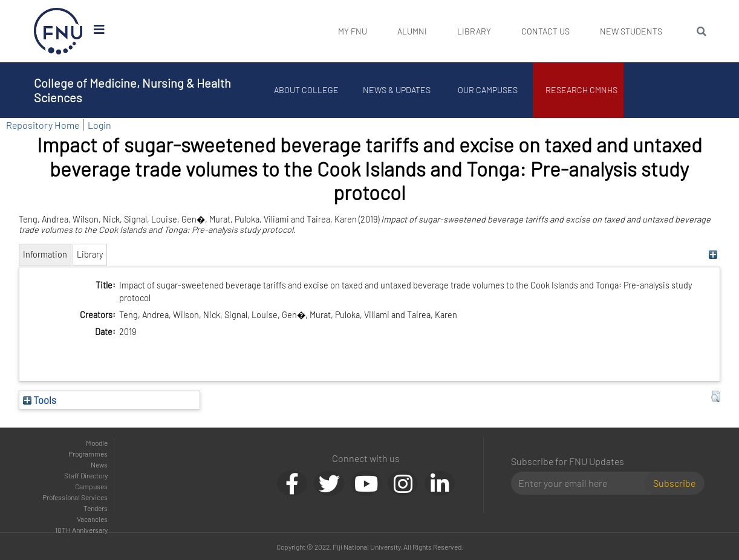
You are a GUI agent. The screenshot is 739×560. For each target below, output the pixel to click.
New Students (631, 31)
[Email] (583, 483)
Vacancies (92, 519)
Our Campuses (488, 90)
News (99, 464)
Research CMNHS (581, 90)
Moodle (97, 443)
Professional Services (75, 497)
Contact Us (545, 31)
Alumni (412, 31)
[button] (716, 397)
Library (474, 31)
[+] (713, 254)
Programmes (88, 454)
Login (99, 125)
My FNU (353, 31)
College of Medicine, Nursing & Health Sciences (132, 90)
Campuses (91, 486)
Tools (40, 400)
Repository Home (43, 125)
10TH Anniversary (81, 530)
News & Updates (397, 90)
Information (45, 254)
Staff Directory (86, 475)
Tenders (96, 508)
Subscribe (674, 483)
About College (306, 90)
